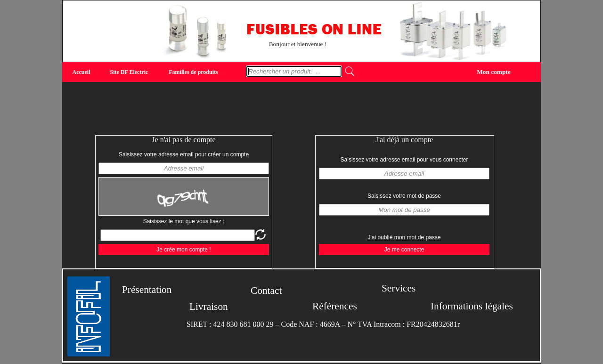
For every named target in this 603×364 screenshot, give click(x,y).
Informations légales (472, 306)
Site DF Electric (129, 72)
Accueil (81, 72)
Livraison (209, 307)
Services (399, 288)
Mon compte (493, 71)
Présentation (147, 290)
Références (335, 306)
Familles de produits (193, 72)
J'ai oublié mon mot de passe (404, 237)
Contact (266, 291)
